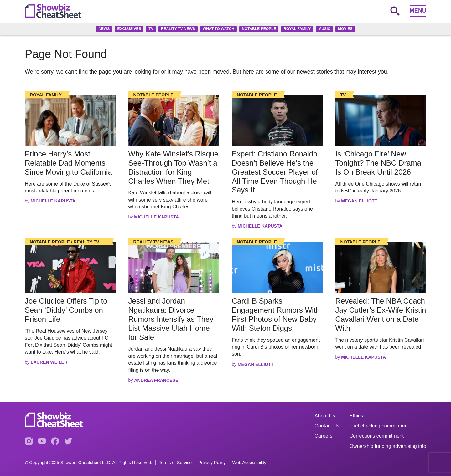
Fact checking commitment (379, 426)
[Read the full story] (70, 120)
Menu (418, 11)
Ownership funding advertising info (388, 446)
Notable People (259, 29)
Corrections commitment (377, 436)
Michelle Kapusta (53, 201)
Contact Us (327, 426)
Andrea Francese (156, 380)
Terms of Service (175, 463)
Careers (323, 436)
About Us (325, 416)
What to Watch (218, 29)
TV (151, 29)
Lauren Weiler (49, 362)
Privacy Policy (212, 463)
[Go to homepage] (53, 11)
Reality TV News (178, 29)
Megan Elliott (359, 201)
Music (324, 29)
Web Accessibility (249, 463)
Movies (345, 29)
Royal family (297, 29)
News (104, 29)
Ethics (356, 416)
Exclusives (129, 29)
